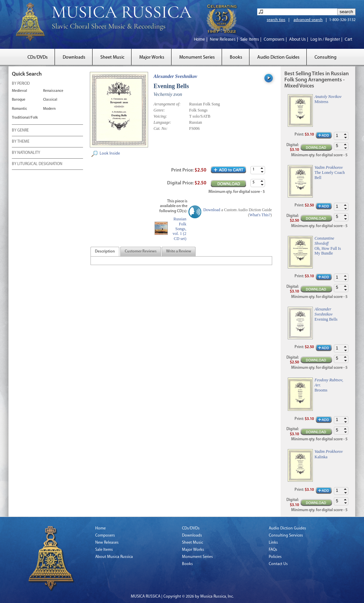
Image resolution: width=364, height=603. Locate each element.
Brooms (321, 390)
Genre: (159, 110)
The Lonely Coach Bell (330, 175)
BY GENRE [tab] (20, 131)
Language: (162, 122)
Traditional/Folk (25, 118)
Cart (348, 39)
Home (199, 39)
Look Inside (110, 154)
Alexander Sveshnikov (175, 76)
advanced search (308, 20)
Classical (50, 100)
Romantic (19, 109)
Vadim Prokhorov (329, 167)
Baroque (19, 100)
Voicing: (160, 116)
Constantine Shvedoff (324, 241)
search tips (276, 20)
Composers (274, 39)
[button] (262, 168)
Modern (49, 109)
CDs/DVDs (38, 57)
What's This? (260, 215)
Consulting (326, 57)
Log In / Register (325, 39)
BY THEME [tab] (21, 142)
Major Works (152, 57)
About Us (297, 39)
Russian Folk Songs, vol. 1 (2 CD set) (179, 229)
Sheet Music (112, 57)
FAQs (273, 550)
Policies (275, 557)
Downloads (74, 57)
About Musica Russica (114, 557)
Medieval (19, 91)
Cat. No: (160, 128)
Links (273, 543)
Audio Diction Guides (278, 57)
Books (236, 57)
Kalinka (321, 457)
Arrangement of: (167, 104)
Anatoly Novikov (328, 97)
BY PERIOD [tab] (21, 84)
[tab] (105, 252)
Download (212, 210)
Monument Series (197, 57)
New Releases (223, 39)
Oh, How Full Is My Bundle (328, 251)
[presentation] (105, 252)
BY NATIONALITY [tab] (26, 153)
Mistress (321, 102)
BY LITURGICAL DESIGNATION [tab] (37, 164)
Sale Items (250, 39)
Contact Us (278, 564)
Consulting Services (286, 536)
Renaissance (53, 91)
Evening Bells (326, 319)
